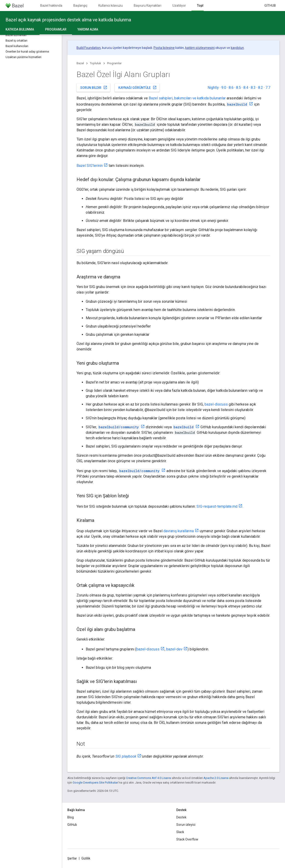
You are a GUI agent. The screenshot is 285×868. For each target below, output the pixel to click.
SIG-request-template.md (217, 506)
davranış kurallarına (179, 531)
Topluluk (95, 63)
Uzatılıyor (179, 6)
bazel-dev (174, 649)
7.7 (268, 88)
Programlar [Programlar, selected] (56, 29)
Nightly (213, 88)
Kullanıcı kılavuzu (111, 6)
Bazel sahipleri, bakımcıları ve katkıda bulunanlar (187, 98)
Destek (181, 817)
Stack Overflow (187, 839)
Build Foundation (89, 48)
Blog (71, 817)
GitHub (270, 6)
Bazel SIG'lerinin (90, 166)
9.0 (224, 88)
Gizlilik (86, 858)
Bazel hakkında (51, 6)
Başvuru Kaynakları (148, 6)
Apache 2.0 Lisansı (216, 778)
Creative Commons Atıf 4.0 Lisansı (149, 778)
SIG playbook (126, 756)
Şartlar (72, 858)
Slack (180, 832)
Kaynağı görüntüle (138, 87)
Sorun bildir (94, 87)
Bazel (80, 63)
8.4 (246, 88)
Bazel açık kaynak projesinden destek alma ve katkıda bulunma (68, 20)
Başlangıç (80, 6)
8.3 (253, 88)
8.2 (261, 88)
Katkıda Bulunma (20, 29)
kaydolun (237, 48)
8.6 (231, 88)
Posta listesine (164, 48)
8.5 (238, 88)
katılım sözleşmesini (200, 48)
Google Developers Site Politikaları (95, 783)
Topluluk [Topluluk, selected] (203, 6)
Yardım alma (88, 29)
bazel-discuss (216, 404)
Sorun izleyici (186, 825)
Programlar (114, 63)
